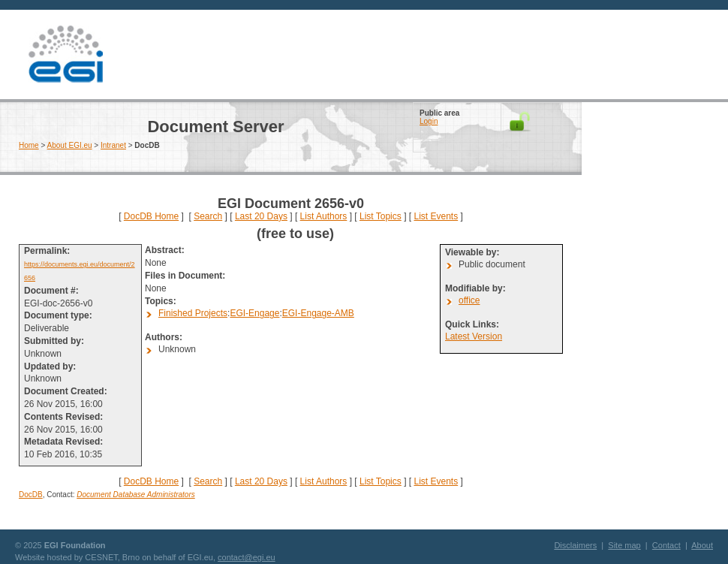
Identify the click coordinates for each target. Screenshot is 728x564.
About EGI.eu (70, 145)
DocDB (31, 495)
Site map (624, 545)
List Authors (324, 216)
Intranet (113, 145)
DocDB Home (151, 216)
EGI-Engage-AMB (318, 313)
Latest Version (474, 336)
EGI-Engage (254, 313)
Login (429, 121)
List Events (436, 216)
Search (208, 216)
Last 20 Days (261, 216)
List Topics (381, 216)
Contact (666, 545)
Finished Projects (193, 313)
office (469, 300)
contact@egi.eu (247, 557)
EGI (65, 54)
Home (29, 145)
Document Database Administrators (135, 495)
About (702, 545)
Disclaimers (575, 545)
